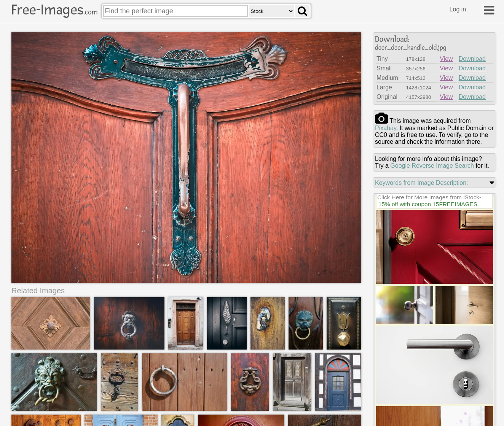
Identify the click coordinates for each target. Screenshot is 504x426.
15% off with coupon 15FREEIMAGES (428, 204)
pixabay (386, 128)
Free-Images (54, 10)
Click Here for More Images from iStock (428, 197)
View (446, 59)
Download (472, 59)
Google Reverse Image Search (432, 166)
